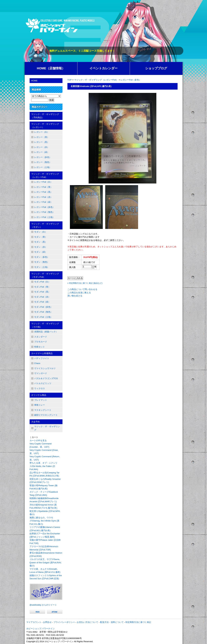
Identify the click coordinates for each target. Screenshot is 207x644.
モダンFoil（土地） (43, 317)
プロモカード (41, 342)
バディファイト (42, 358)
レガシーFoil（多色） (131, 80)
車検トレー (40, 405)
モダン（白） (41, 232)
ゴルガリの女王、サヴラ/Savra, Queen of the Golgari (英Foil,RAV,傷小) (46, 562)
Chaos (37, 363)
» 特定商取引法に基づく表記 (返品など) (85, 283)
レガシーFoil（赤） (43, 197)
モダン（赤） (41, 247)
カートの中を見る (38, 441)
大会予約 (36, 422)
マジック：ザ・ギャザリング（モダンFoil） (45, 275)
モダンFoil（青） (42, 287)
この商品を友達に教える (79, 293)
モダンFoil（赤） (42, 297)
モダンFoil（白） (42, 282)
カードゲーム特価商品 (42, 353)
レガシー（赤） (42, 147)
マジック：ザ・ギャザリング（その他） (45, 325)
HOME (34, 81)
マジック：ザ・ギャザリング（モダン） (45, 225)
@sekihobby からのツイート (43, 605)
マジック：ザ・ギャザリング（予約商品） (45, 116)
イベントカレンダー (103, 68)
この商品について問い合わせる (82, 289)
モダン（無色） (42, 262)
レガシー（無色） (43, 162)
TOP (70, 80)
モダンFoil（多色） (43, 307)
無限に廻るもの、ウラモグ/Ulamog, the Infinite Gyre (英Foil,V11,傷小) (44, 521)
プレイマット (41, 400)
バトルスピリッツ (43, 383)
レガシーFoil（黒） (43, 192)
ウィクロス (40, 388)
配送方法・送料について (112, 622)
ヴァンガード (41, 373)
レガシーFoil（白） (43, 182)
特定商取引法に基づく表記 (138, 622)
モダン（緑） (41, 252)
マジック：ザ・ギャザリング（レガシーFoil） (96, 80)
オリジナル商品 (39, 395)
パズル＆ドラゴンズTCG (46, 378)
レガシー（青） (42, 137)
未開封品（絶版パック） (46, 332)
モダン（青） (41, 237)
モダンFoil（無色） (43, 312)
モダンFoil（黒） (42, 292)
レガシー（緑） (42, 152)
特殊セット (40, 347)
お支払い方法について (87, 622)
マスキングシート (43, 410)
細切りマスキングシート (46, 415)
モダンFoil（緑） (42, 302)
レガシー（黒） (42, 142)
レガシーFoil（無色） (44, 212)
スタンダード (41, 337)
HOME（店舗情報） (51, 68)
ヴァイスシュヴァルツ (45, 368)
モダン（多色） (42, 257)
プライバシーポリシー (64, 622)
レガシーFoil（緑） (43, 202)
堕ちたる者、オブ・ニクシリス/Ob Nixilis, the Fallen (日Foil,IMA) (43, 466)
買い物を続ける (75, 296)
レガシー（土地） (43, 167)
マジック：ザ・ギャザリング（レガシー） (45, 126)
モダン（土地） (42, 267)
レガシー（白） (42, 132)
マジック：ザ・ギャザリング (47, 428)
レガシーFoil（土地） (44, 217)
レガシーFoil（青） (43, 187)
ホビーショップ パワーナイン (41, 629)
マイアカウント (34, 622)
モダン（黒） (41, 242)
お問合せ (47, 622)
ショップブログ (156, 68)
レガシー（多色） (43, 157)
